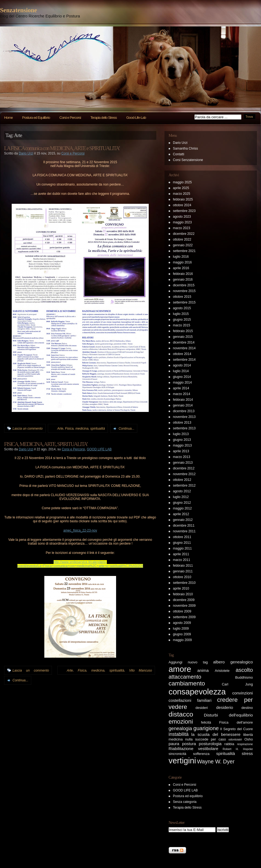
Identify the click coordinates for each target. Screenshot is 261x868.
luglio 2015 (181, 314)
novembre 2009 (184, 606)
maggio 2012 (182, 508)
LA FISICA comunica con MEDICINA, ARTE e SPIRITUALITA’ (62, 148)
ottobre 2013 (182, 423)
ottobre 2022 (182, 239)
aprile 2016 (181, 268)
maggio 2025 (182, 182)
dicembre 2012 (184, 468)
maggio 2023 (182, 222)
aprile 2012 (181, 514)
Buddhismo (244, 677)
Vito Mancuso (141, 670)
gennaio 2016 (183, 280)
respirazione (245, 744)
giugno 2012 (182, 503)
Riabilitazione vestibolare (193, 749)
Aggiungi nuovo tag (188, 662)
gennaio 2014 (183, 405)
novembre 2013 (184, 417)
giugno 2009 (182, 634)
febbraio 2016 (183, 274)
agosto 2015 (182, 308)
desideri (202, 708)
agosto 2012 (182, 491)
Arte (60, 429)
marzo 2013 (181, 457)
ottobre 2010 (182, 577)
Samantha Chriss (185, 148)
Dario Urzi (26, 153)
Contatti (178, 154)
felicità (206, 722)
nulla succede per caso (206, 739)
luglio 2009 (181, 629)
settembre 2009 (184, 617)
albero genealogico (233, 662)
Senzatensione (18, 10)
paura (174, 744)
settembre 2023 (184, 211)
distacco (181, 714)
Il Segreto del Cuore (237, 729)
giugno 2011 (182, 543)
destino (247, 708)
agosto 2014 (182, 365)
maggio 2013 (182, 445)
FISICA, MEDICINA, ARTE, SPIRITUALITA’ (46, 444)
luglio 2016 (181, 257)
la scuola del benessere (216, 734)
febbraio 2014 (183, 400)
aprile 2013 (181, 451)
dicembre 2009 (184, 600)
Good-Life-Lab (136, 118)
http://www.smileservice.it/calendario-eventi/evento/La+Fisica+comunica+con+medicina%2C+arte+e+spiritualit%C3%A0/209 (80, 564)
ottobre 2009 (182, 611)
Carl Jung (237, 684)
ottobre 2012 (182, 480)
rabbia (229, 744)
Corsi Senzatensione (188, 160)
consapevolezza (197, 692)
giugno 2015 (182, 320)
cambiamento (187, 683)
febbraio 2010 (183, 594)
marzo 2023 (181, 228)
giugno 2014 (182, 377)
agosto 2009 (182, 623)
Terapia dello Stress (103, 118)
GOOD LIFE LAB (99, 449)
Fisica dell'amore (236, 722)
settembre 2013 (184, 428)
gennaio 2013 (183, 463)
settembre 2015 (184, 302)
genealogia (180, 729)
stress (247, 753)
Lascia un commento (28, 429)
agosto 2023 (182, 217)
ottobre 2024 (182, 205)
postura (189, 744)
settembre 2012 (184, 485)
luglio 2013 (181, 434)
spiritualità (98, 429)
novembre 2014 (184, 348)
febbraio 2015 (183, 331)
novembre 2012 (184, 474)
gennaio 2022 (183, 245)
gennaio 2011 (183, 571)
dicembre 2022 (184, 234)
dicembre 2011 (184, 526)
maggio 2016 (182, 262)
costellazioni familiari (190, 700)
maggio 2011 (182, 548)
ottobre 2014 (182, 354)
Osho (249, 739)
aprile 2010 (181, 588)
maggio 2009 (182, 640)
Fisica (69, 429)
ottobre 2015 (182, 297)
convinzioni (243, 693)
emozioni (181, 722)
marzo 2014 (181, 394)
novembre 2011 (184, 531)
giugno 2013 (182, 440)
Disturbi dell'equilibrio (228, 715)
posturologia (210, 744)
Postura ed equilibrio (188, 796)
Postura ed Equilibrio (36, 118)
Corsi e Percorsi (70, 118)
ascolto (244, 670)
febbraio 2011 (183, 566)
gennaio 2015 (183, 337)
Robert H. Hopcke (238, 749)
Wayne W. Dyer (216, 761)
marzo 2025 (181, 194)
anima (203, 670)
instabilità (179, 734)
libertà (248, 735)
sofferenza (201, 754)
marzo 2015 (181, 325)
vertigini (182, 761)
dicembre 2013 (184, 411)
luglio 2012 (181, 497)
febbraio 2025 (183, 199)
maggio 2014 (182, 383)
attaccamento (185, 677)
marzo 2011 (181, 560)
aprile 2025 (181, 188)
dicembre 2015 (184, 285)
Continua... (126, 429)
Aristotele (222, 671)
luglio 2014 (181, 371)
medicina (82, 429)
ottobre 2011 (182, 537)
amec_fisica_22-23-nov (80, 530)
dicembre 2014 (184, 342)
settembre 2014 (184, 360)
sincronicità (177, 754)
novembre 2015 (184, 291)
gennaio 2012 (183, 520)
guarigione (206, 728)
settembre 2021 (184, 251)
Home (8, 118)
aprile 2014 (181, 388)
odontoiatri (235, 739)
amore (180, 669)
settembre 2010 (184, 583)
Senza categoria (185, 802)
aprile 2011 (181, 554)
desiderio (225, 707)
